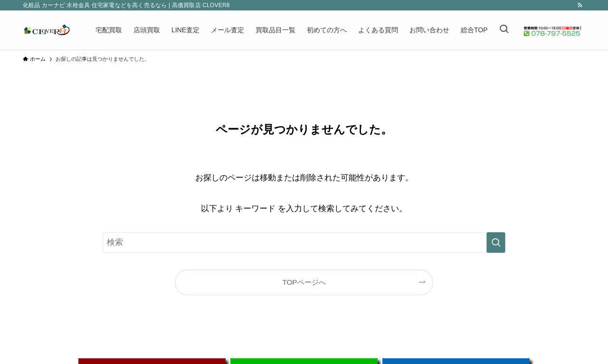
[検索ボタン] (504, 30)
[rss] (580, 5)
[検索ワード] (304, 243)
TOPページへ (304, 282)
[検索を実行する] (496, 243)
